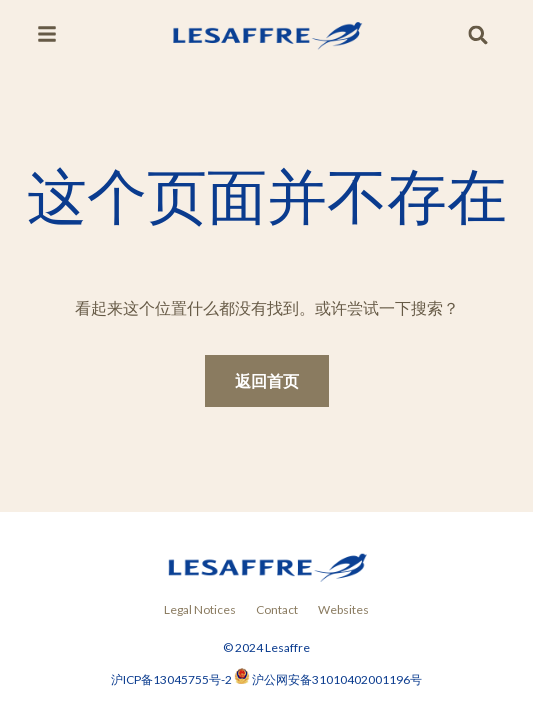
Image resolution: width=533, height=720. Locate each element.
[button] (478, 35)
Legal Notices (200, 609)
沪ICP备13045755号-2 (172, 679)
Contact (277, 609)
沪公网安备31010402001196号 (337, 679)
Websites (343, 609)
